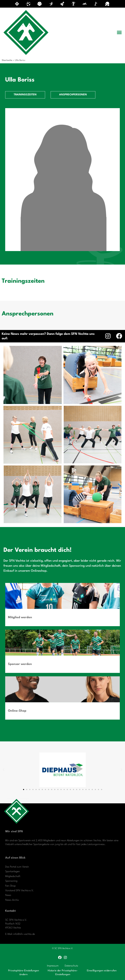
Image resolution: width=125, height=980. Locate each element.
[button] (119, 33)
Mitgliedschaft (13, 876)
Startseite (7, 60)
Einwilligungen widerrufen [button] (102, 971)
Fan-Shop (10, 886)
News (8, 895)
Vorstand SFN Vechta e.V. (20, 891)
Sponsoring (11, 881)
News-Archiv (12, 900)
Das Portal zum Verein (17, 867)
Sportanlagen (12, 872)
